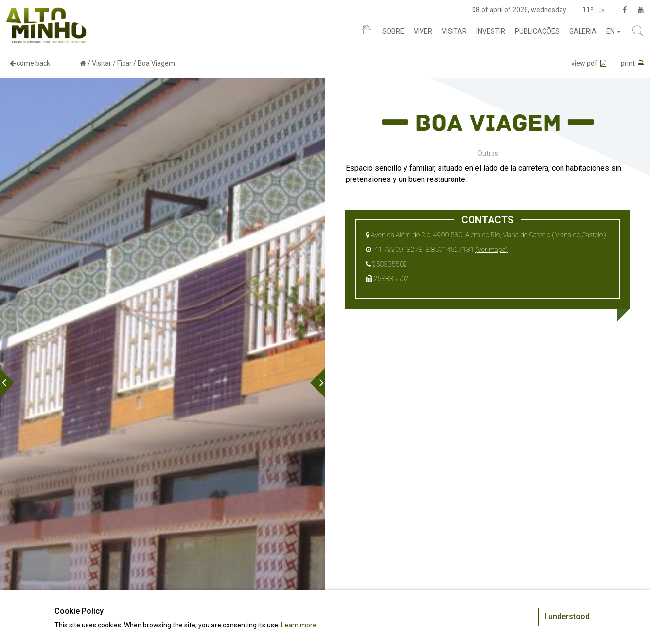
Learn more (299, 625)
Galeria (583, 31)
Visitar (454, 31)
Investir (491, 31)
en (614, 31)
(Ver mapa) (492, 250)
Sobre (393, 31)
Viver (423, 31)
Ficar (124, 63)
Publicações (537, 31)
